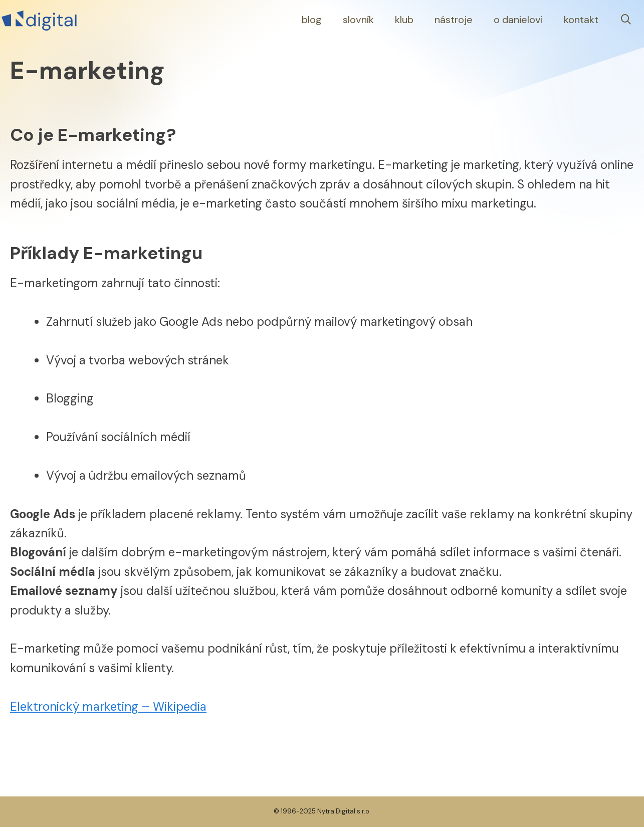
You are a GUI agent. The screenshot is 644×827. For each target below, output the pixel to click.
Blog (312, 20)
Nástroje (454, 20)
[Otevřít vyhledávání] (626, 20)
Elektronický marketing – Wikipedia (108, 706)
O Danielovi (518, 20)
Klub (404, 20)
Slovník (358, 20)
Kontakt (581, 20)
